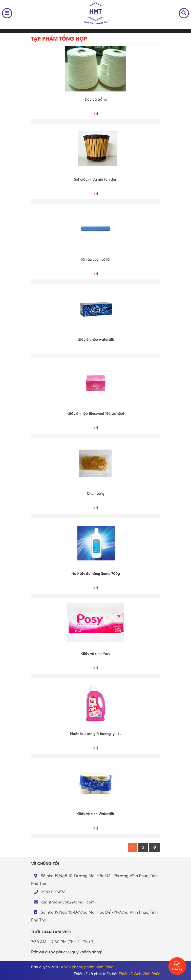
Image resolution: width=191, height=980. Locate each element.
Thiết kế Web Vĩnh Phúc (139, 974)
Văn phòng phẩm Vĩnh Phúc (89, 967)
